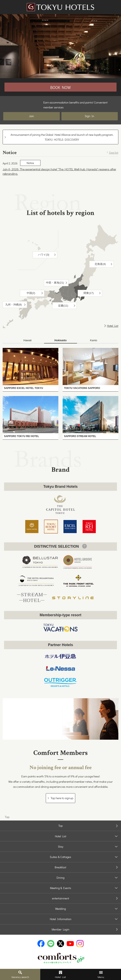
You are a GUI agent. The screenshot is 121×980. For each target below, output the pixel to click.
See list (114, 152)
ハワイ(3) (44, 255)
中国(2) (31, 293)
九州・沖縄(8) (14, 305)
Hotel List (113, 326)
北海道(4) (100, 264)
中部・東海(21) (55, 283)
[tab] (28, 340)
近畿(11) (63, 306)
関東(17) (89, 293)
